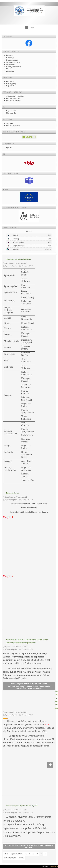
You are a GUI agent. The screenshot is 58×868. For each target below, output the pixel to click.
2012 (31, 266)
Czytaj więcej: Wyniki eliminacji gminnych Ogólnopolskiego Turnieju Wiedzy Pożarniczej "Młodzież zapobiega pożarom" (29, 686)
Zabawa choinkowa (13, 493)
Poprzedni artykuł (16, 854)
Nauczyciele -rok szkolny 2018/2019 (18, 259)
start (6, 854)
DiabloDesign (54, 866)
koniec (21, 858)
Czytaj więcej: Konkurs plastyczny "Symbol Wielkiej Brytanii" (29, 846)
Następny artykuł (10, 858)
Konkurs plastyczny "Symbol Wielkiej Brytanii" (22, 806)
